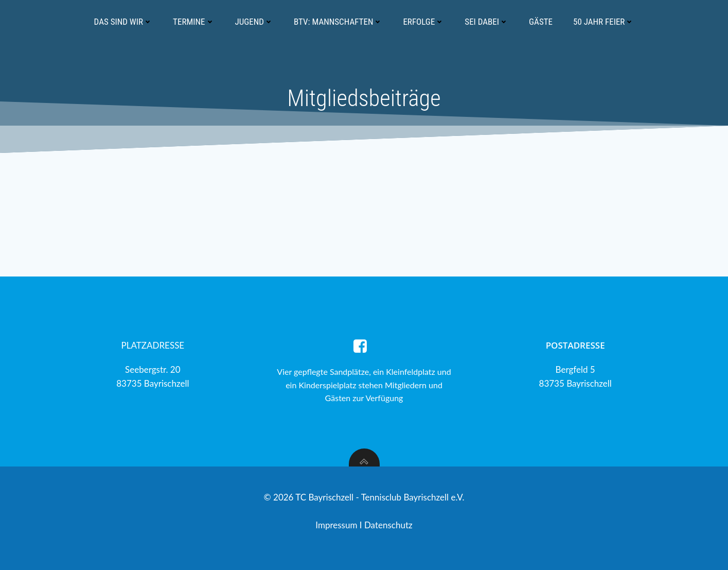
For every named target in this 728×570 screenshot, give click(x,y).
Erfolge (423, 22)
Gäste (541, 22)
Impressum (338, 525)
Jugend (254, 22)
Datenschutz (388, 525)
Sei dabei (486, 22)
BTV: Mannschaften (338, 22)
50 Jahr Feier (603, 22)
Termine (193, 22)
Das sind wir (123, 22)
